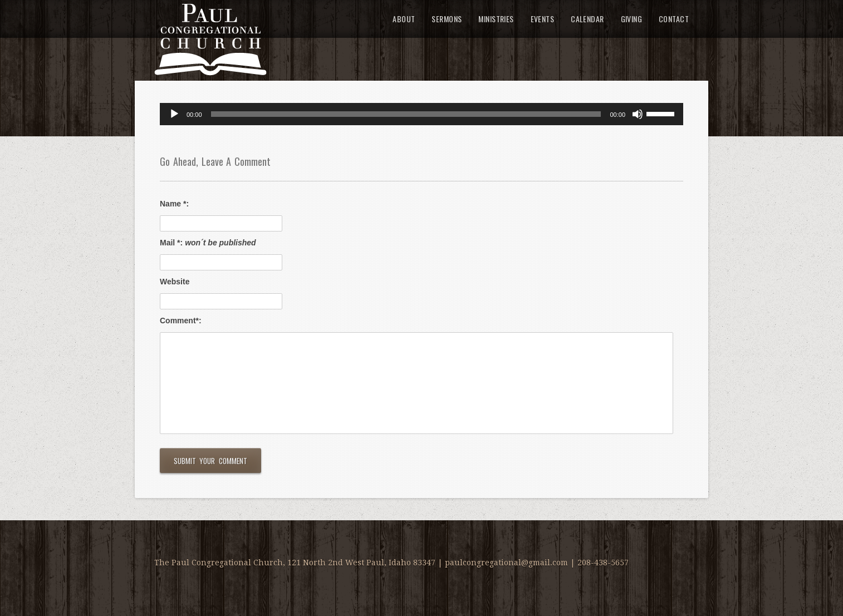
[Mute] (638, 114)
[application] (421, 114)
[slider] (406, 114)
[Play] (174, 114)
